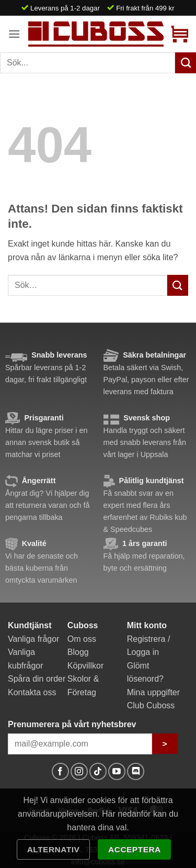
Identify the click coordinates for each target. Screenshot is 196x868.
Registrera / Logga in (149, 646)
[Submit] (178, 285)
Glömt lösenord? (145, 672)
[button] (14, 34)
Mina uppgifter (153, 692)
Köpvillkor (85, 666)
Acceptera (135, 849)
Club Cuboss (151, 705)
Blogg (78, 652)
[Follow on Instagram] (79, 771)
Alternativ (54, 849)
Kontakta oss (32, 692)
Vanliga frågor (33, 639)
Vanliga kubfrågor (26, 659)
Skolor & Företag (83, 686)
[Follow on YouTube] (117, 771)
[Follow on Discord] (136, 771)
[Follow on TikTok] (98, 771)
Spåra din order (37, 679)
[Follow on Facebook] (60, 771)
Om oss (82, 639)
